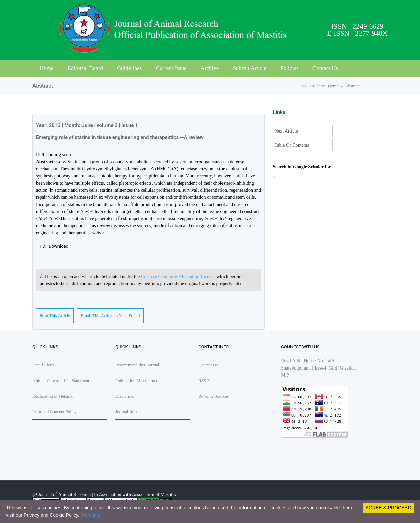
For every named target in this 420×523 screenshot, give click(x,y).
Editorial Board (85, 68)
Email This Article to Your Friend (110, 316)
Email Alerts (43, 365)
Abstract (352, 86)
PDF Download (54, 246)
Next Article (286, 131)
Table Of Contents (292, 145)
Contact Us (325, 68)
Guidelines (130, 68)
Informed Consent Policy (55, 412)
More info (91, 515)
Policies (289, 68)
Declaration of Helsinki (53, 396)
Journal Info (126, 412)
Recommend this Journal (137, 365)
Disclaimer (125, 396)
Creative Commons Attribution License (179, 276)
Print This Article (55, 316)
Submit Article (250, 68)
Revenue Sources (213, 396)
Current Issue (171, 68)
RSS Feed (207, 381)
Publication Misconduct (136, 381)
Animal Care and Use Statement (61, 381)
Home (47, 68)
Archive (210, 68)
